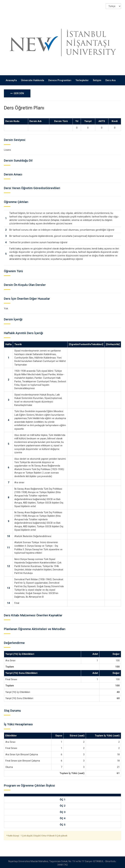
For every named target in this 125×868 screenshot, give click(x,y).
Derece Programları (60, 79)
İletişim (97, 79)
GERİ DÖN (17, 92)
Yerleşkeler (82, 79)
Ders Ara (111, 79)
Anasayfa (11, 79)
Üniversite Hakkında (33, 79)
